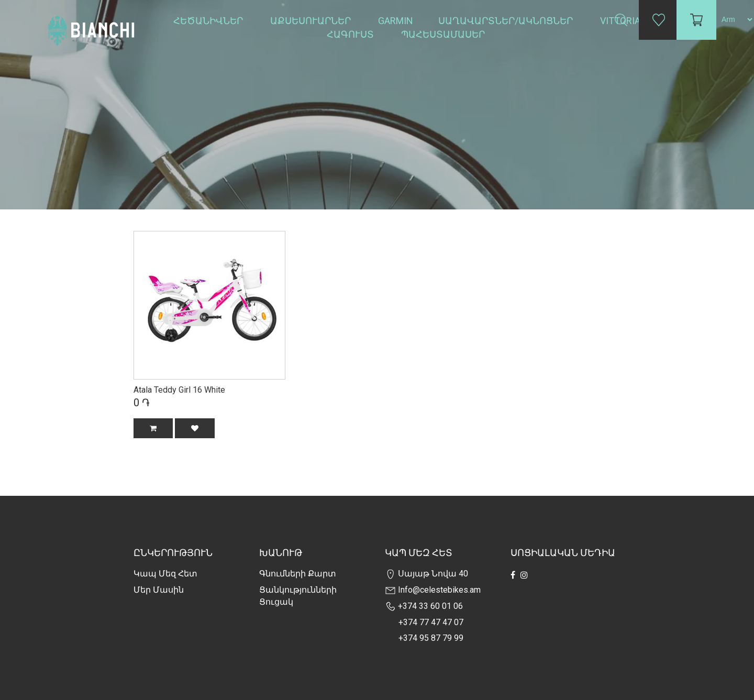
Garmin (396, 21)
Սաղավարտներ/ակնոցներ (507, 21)
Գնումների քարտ (298, 574)
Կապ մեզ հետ (165, 574)
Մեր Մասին (159, 590)
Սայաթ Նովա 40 (426, 574)
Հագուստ (351, 34)
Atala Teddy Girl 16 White (179, 390)
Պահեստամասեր (444, 34)
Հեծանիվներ (209, 21)
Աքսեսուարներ (312, 21)
